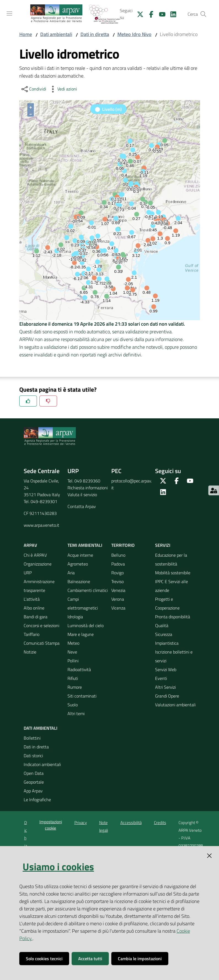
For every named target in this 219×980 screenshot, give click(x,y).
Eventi (161, 678)
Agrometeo (78, 564)
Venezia (118, 590)
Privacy (81, 823)
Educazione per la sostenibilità (171, 559)
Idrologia (75, 617)
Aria (71, 573)
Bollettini (32, 738)
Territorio (123, 545)
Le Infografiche (37, 800)
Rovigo (117, 573)
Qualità (162, 625)
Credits (160, 823)
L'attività (32, 599)
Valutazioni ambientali (175, 705)
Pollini (73, 661)
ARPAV (30, 545)
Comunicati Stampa (42, 643)
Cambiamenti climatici (88, 590)
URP (28, 573)
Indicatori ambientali (42, 764)
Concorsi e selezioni (41, 625)
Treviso (117, 581)
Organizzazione (38, 564)
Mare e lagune (81, 634)
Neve (72, 652)
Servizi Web (166, 669)
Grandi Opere (167, 696)
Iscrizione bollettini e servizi (174, 656)
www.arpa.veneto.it (41, 525)
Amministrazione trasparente (39, 586)
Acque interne (80, 555)
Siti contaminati (82, 696)
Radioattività (79, 669)
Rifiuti (73, 678)
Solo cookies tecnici (44, 959)
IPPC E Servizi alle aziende (171, 586)
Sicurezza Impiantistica (167, 639)
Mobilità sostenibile (173, 573)
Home (26, 34)
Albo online (34, 608)
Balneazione (79, 581)
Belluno (118, 555)
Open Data (34, 773)
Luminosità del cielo (86, 625)
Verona (118, 599)
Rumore (75, 687)
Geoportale (34, 782)
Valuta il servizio (82, 495)
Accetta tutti (90, 959)
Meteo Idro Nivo (134, 34)
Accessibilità (131, 823)
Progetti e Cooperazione (167, 603)
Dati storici (33, 756)
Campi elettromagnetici (83, 603)
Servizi (163, 545)
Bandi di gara (36, 617)
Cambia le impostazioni (140, 959)
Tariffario (32, 634)
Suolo (73, 705)
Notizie (30, 652)
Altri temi (76, 713)
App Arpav (33, 791)
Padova (118, 564)
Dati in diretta (95, 34)
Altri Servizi (165, 687)
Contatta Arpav (82, 506)
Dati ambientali (56, 34)
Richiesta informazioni (88, 488)
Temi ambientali (85, 545)
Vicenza (118, 608)
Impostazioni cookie (51, 825)
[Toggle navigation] (9, 13)
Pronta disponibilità (173, 617)
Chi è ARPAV (35, 555)
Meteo (73, 643)
